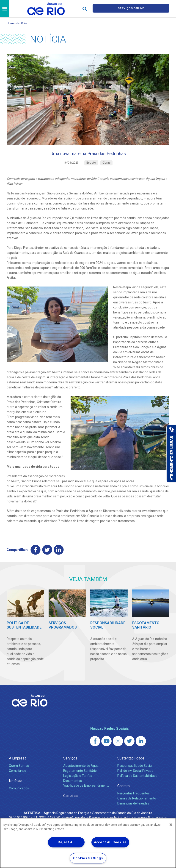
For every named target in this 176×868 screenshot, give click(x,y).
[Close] (171, 825)
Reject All (66, 842)
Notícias (22, 23)
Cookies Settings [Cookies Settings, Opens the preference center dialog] (88, 858)
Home (11, 23)
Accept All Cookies (110, 842)
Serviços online (131, 9)
